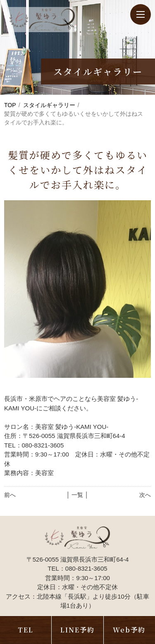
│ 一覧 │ (77, 495)
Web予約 (129, 630)
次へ (145, 495)
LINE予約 (77, 630)
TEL (26, 630)
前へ (10, 495)
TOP (10, 105)
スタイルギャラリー (49, 105)
